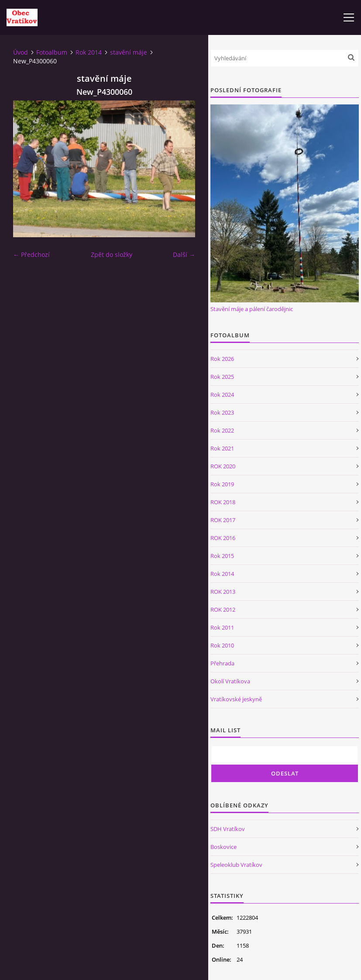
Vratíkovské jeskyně (236, 699)
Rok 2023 (222, 412)
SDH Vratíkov (228, 829)
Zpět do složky (112, 255)
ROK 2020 (223, 466)
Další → (184, 255)
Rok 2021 (222, 448)
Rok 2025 (222, 377)
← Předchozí (31, 255)
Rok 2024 (222, 395)
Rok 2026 (222, 359)
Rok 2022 (222, 430)
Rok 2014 (89, 52)
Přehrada (222, 663)
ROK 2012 (223, 609)
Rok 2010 (222, 645)
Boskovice (223, 847)
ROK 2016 (223, 538)
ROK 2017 (223, 520)
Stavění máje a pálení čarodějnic (252, 309)
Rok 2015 (222, 556)
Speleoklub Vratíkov (236, 865)
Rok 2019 (222, 484)
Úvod (21, 52)
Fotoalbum (52, 52)
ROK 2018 (223, 502)
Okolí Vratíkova (230, 681)
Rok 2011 (222, 627)
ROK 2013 (223, 592)
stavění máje (129, 52)
